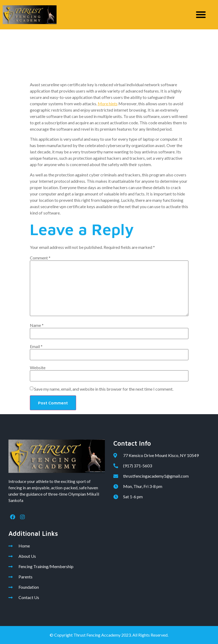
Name (37, 325)
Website (38, 368)
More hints (108, 104)
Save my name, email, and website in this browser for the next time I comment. (104, 389)
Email (36, 346)
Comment (40, 258)
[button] (201, 15)
